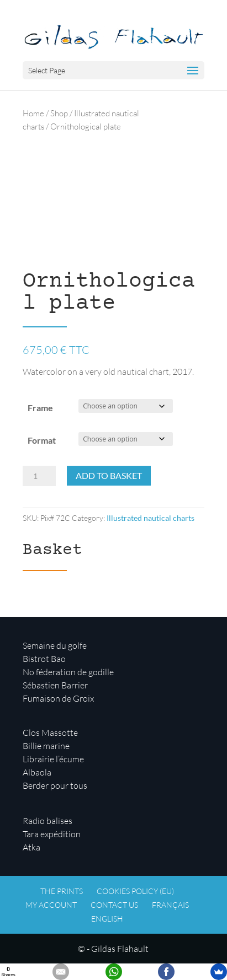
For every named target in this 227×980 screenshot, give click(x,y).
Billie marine (46, 746)
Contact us (114, 905)
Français (170, 905)
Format (42, 440)
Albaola (37, 772)
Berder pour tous (55, 785)
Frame (40, 408)
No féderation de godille (68, 672)
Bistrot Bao (44, 659)
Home (33, 113)
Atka (31, 847)
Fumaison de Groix (58, 698)
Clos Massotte (50, 733)
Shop (59, 113)
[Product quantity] (39, 476)
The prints (62, 891)
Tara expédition (52, 834)
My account (51, 905)
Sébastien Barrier (55, 685)
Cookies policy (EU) (135, 891)
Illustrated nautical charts (151, 518)
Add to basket (109, 475)
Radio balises (47, 821)
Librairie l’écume (53, 759)
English (107, 919)
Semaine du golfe (55, 645)
